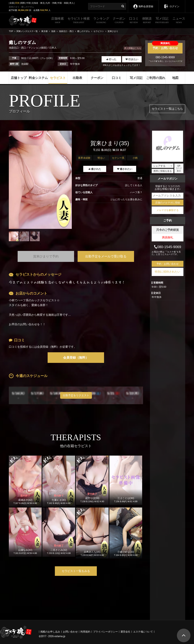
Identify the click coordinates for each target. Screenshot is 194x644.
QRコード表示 (179, 168)
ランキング (101, 21)
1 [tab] (40, 244)
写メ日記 (162, 21)
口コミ (134, 21)
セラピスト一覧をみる (76, 571)
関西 (23, 3)
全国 (12, 3)
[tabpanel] (40, 180)
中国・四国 (63, 3)
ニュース (179, 21)
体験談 (147, 21)
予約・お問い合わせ (165, 46)
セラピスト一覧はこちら (167, 109)
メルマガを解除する (168, 210)
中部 (28, 3)
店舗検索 (57, 21)
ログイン (172, 4)
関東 (17, 3)
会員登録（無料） (76, 358)
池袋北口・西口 (18, 48)
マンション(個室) (38, 48)
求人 (71, 3)
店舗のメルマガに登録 (168, 203)
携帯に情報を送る (163, 171)
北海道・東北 (38, 3)
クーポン (119, 21)
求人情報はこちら (133, 48)
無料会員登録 (143, 4)
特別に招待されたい (168, 272)
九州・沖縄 (51, 3)
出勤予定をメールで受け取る (106, 256)
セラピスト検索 (79, 21)
